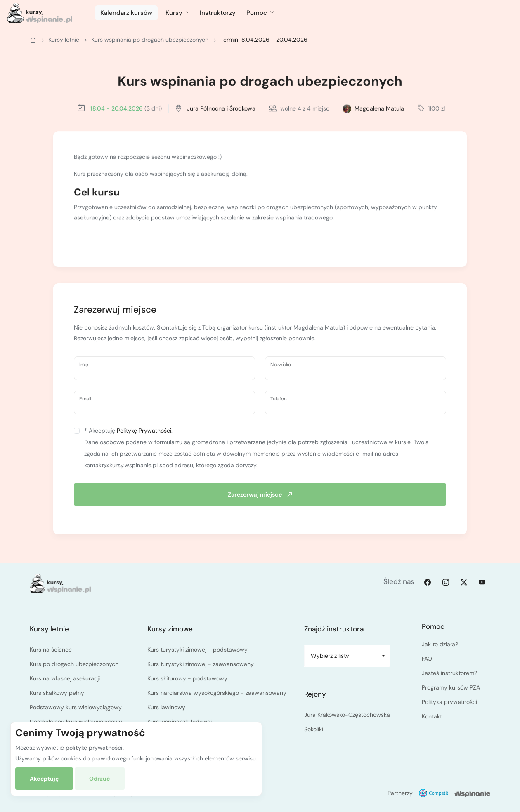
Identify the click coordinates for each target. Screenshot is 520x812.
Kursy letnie (49, 629)
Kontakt (432, 716)
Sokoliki (314, 729)
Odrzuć (100, 779)
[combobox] (347, 656)
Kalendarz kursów (126, 13)
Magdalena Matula (379, 109)
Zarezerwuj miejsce (260, 494)
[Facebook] (428, 582)
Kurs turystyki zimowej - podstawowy (197, 650)
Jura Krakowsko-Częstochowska (347, 715)
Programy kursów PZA (451, 687)
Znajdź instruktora (334, 629)
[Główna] (33, 40)
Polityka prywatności (449, 702)
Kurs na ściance (51, 650)
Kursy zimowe (170, 629)
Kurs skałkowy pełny (57, 693)
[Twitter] (464, 582)
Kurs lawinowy (166, 707)
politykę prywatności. (95, 748)
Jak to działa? (440, 644)
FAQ (427, 659)
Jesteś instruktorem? (449, 673)
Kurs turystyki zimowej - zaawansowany (201, 664)
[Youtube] (482, 582)
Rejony (315, 694)
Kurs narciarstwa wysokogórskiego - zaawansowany (217, 693)
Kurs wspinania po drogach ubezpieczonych (260, 82)
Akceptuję (44, 779)
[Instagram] (446, 582)
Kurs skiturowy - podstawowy (187, 678)
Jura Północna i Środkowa (221, 109)
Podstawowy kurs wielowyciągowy (76, 707)
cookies (71, 758)
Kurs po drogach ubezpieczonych (74, 664)
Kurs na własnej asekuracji (65, 678)
